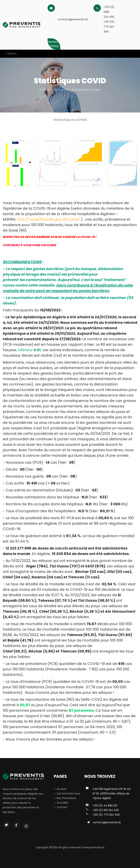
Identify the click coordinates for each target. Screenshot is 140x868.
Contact (61, 807)
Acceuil (46, 90)
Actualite (61, 803)
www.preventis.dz (94, 847)
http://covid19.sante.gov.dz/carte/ (48, 219)
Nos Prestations (65, 798)
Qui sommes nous (67, 793)
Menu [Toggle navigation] (11, 54)
